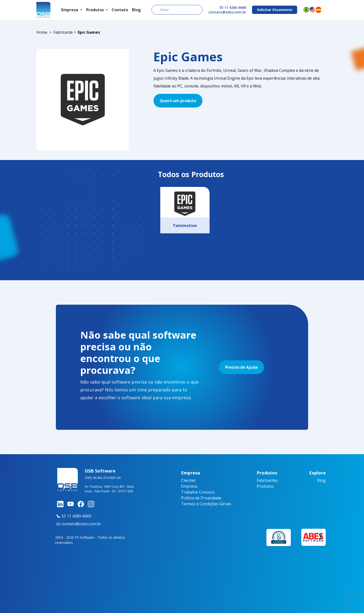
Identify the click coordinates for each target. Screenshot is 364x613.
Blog (136, 10)
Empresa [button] (70, 10)
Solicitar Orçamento (275, 10)
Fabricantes (267, 480)
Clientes (188, 480)
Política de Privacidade (201, 498)
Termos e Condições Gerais (206, 504)
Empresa (189, 486)
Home (42, 32)
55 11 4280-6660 (233, 7)
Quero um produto (178, 101)
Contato (120, 10)
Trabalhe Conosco (198, 492)
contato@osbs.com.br (227, 12)
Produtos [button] (96, 10)
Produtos (265, 486)
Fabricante (63, 32)
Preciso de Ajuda (241, 367)
